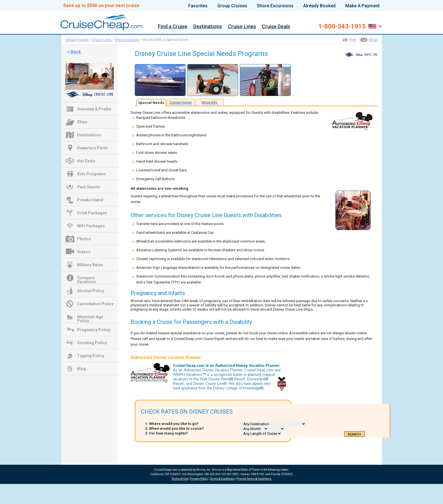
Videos (84, 252)
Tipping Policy (91, 356)
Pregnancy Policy (94, 330)
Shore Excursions (275, 6)
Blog (82, 369)
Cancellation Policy (95, 304)
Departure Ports (92, 148)
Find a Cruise (173, 27)
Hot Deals (86, 161)
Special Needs (151, 103)
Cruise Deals (276, 27)
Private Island (90, 200)
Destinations (208, 27)
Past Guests (89, 187)
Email (373, 40)
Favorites (198, 6)
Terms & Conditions (222, 479)
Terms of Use (180, 479)
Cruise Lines (242, 27)
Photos (84, 239)
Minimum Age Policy (90, 317)
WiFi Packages (91, 226)
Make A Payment (362, 6)
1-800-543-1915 (342, 27)
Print (353, 40)
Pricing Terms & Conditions (254, 479)
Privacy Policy (199, 479)
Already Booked (319, 6)
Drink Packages (92, 213)
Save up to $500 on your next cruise (101, 6)
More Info (210, 102)
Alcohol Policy (91, 291)
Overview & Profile (94, 109)
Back (76, 52)
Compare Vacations (87, 278)
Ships (82, 122)
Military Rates (90, 265)
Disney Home (181, 102)
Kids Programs (92, 174)
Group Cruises (232, 6)
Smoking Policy (92, 343)
